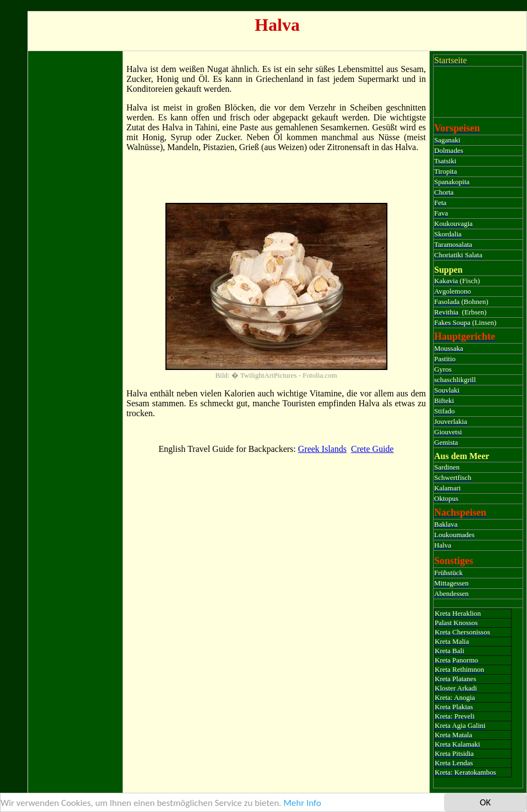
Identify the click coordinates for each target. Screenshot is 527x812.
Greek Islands (322, 449)
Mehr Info (303, 803)
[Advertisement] (75, 219)
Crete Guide (373, 449)
